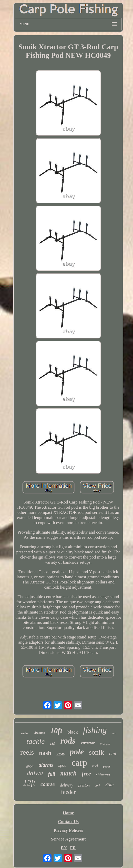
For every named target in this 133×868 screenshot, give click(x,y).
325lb (60, 754)
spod (62, 765)
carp (79, 763)
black (73, 732)
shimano (103, 775)
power (107, 766)
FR (73, 848)
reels (27, 752)
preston (84, 785)
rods (68, 741)
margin (105, 743)
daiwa (35, 773)
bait (113, 754)
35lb (109, 785)
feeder (68, 792)
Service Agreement (68, 839)
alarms (46, 765)
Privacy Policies (68, 830)
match (68, 773)
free (86, 774)
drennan (40, 733)
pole (77, 752)
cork (98, 785)
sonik (96, 752)
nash (45, 753)
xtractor (88, 743)
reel (95, 766)
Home (68, 813)
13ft (53, 743)
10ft (56, 730)
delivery (67, 785)
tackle (36, 741)
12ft (29, 783)
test (114, 733)
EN (64, 848)
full (52, 774)
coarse (48, 784)
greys (30, 766)
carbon (25, 733)
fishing (95, 730)
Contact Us (68, 822)
